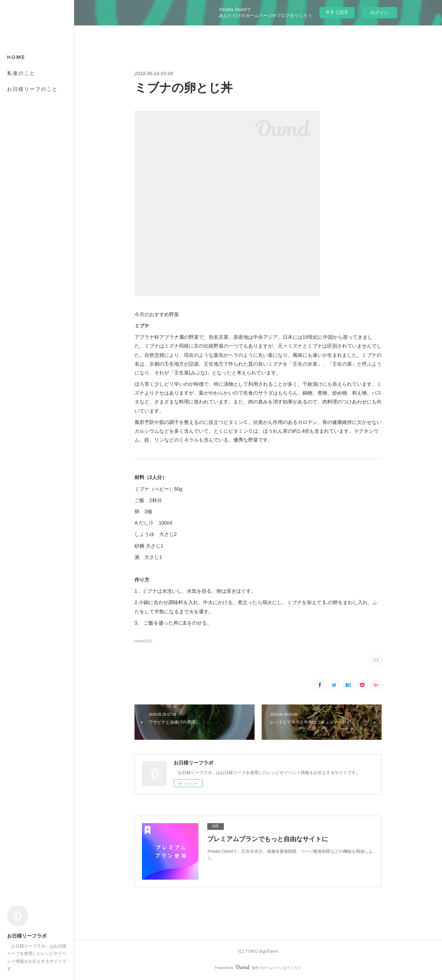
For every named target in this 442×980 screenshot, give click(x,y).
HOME (16, 57)
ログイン (380, 13)
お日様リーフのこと (32, 89)
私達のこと (21, 73)
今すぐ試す (337, 12)
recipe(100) (144, 641)
